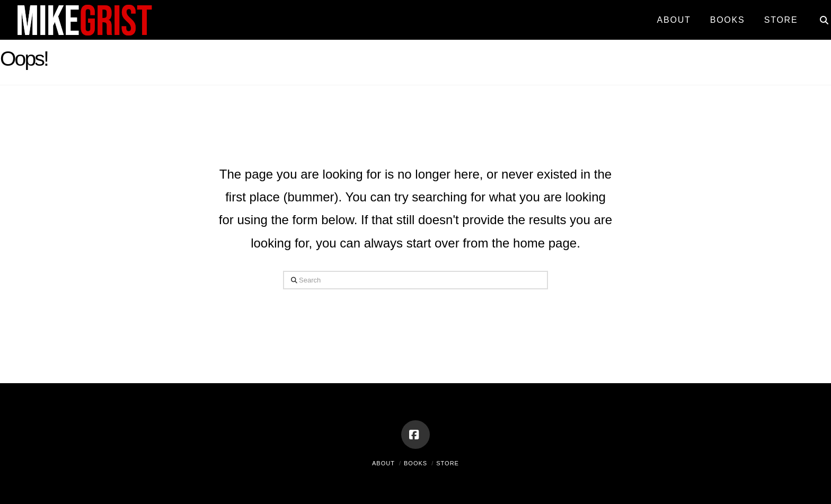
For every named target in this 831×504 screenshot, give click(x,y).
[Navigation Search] (819, 16)
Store (448, 463)
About (383, 463)
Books (415, 463)
